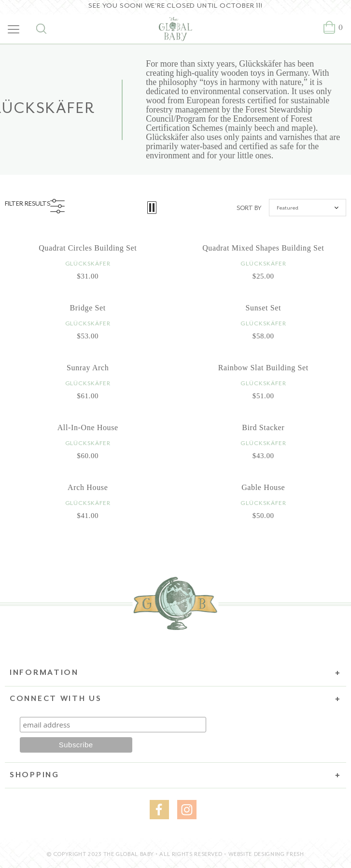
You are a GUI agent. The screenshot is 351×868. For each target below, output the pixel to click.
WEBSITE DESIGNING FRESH (266, 854)
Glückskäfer (88, 264)
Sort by (249, 208)
